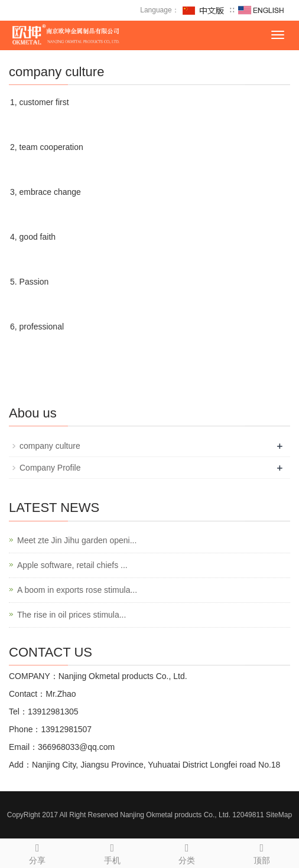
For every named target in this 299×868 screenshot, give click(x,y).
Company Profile (50, 468)
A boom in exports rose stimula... (77, 590)
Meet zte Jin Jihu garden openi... (77, 540)
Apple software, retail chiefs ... (72, 565)
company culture (50, 446)
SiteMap (279, 815)
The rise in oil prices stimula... (71, 615)
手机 (113, 852)
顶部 (262, 852)
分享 (38, 852)
